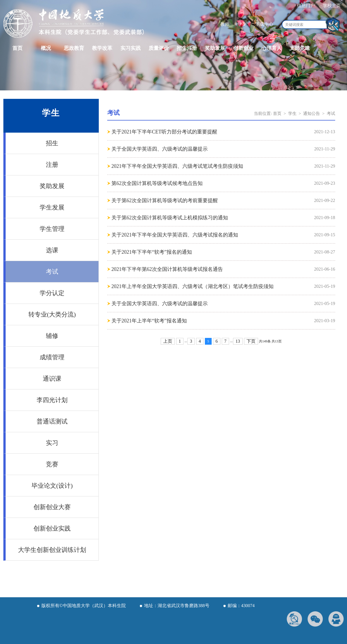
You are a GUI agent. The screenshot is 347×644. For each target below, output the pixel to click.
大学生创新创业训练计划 (52, 550)
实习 (52, 443)
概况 (46, 48)
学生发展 (52, 207)
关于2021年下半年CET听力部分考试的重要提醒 (164, 132)
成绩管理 (52, 357)
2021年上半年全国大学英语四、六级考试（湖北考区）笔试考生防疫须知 (192, 286)
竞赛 (52, 464)
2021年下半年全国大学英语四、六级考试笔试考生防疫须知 (177, 166)
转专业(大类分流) (52, 314)
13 (238, 341)
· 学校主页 (331, 5)
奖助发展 (215, 48)
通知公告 (312, 113)
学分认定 (52, 293)
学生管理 (52, 229)
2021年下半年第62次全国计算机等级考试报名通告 (167, 269)
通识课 (52, 379)
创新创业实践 (52, 528)
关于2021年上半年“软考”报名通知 (149, 321)
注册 (52, 165)
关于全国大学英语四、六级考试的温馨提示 (160, 149)
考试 (52, 272)
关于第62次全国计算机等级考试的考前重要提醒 (165, 200)
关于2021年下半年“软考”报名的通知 (152, 252)
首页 (17, 48)
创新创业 (243, 48)
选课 (52, 250)
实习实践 (131, 48)
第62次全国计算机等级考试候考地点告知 (157, 183)
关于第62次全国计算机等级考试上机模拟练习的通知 (170, 218)
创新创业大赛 (52, 507)
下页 (251, 341)
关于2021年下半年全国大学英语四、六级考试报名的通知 (175, 235)
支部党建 (300, 48)
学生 (242, 24)
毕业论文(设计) (52, 486)
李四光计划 (52, 400)
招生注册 (187, 48)
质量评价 (159, 48)
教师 (225, 24)
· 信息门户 (305, 5)
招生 (52, 143)
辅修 (52, 336)
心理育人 (272, 48)
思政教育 (74, 48)
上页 (168, 341)
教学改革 (102, 48)
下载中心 (264, 24)
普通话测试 (52, 421)
